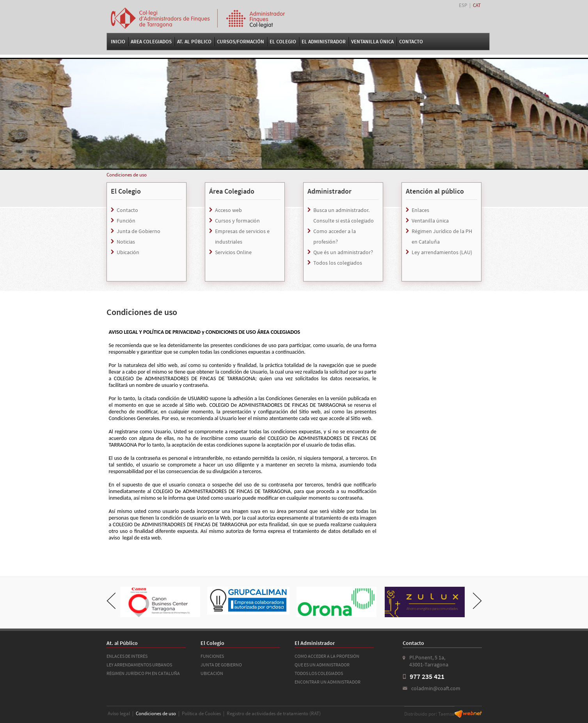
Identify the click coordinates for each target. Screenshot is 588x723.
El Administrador (324, 42)
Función (126, 221)
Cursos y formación (237, 221)
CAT (477, 5)
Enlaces (420, 210)
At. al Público (194, 42)
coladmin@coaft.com (436, 688)
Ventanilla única (430, 221)
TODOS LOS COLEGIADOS (319, 673)
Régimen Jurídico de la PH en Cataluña (442, 236)
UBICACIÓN (212, 673)
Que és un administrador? (343, 252)
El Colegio (283, 42)
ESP (463, 5)
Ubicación (128, 252)
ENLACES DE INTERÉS (127, 656)
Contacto (411, 42)
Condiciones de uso (127, 175)
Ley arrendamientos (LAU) (442, 252)
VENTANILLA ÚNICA (372, 42)
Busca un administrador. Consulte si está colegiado (344, 215)
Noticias (126, 242)
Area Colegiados (151, 42)
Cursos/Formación (241, 42)
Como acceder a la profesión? (335, 236)
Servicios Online (233, 252)
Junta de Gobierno (139, 231)
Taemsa (446, 714)
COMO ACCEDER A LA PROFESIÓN (327, 656)
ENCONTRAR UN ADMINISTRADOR (328, 682)
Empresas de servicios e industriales (242, 236)
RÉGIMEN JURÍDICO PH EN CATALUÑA (143, 673)
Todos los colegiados (338, 263)
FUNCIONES (212, 656)
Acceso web (228, 210)
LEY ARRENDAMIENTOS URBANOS (139, 665)
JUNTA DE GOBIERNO (221, 665)
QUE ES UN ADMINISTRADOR (322, 665)
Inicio (118, 42)
